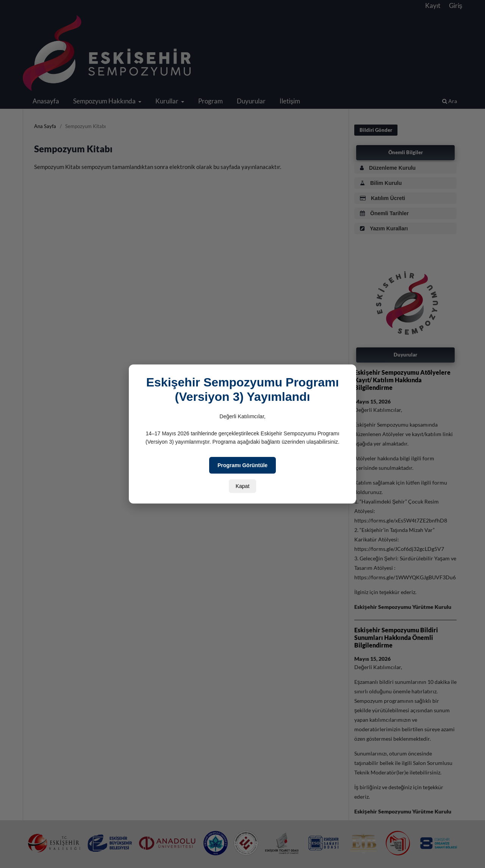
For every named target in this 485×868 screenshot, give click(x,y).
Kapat (243, 486)
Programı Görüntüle (242, 465)
